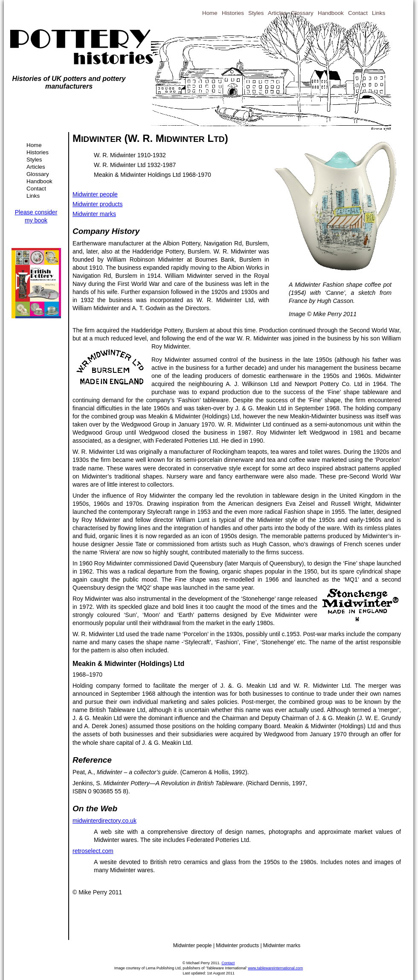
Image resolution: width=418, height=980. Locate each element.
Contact (36, 189)
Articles (36, 167)
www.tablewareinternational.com (275, 968)
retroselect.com (93, 851)
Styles (34, 160)
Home (34, 145)
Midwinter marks (94, 214)
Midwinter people (95, 194)
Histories (38, 152)
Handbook (39, 181)
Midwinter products (98, 204)
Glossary (38, 174)
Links (33, 196)
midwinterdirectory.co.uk (104, 821)
